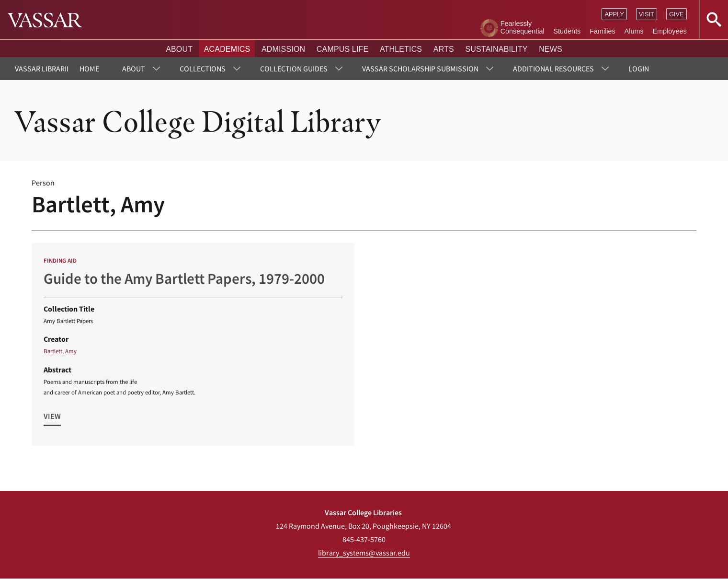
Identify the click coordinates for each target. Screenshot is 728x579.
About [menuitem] (134, 69)
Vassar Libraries (45, 69)
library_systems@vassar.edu (364, 553)
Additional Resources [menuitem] (553, 69)
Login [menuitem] (639, 69)
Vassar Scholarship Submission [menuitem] (420, 69)
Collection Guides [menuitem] (294, 69)
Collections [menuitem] (203, 69)
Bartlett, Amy (60, 351)
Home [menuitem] (89, 69)
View (52, 416)
